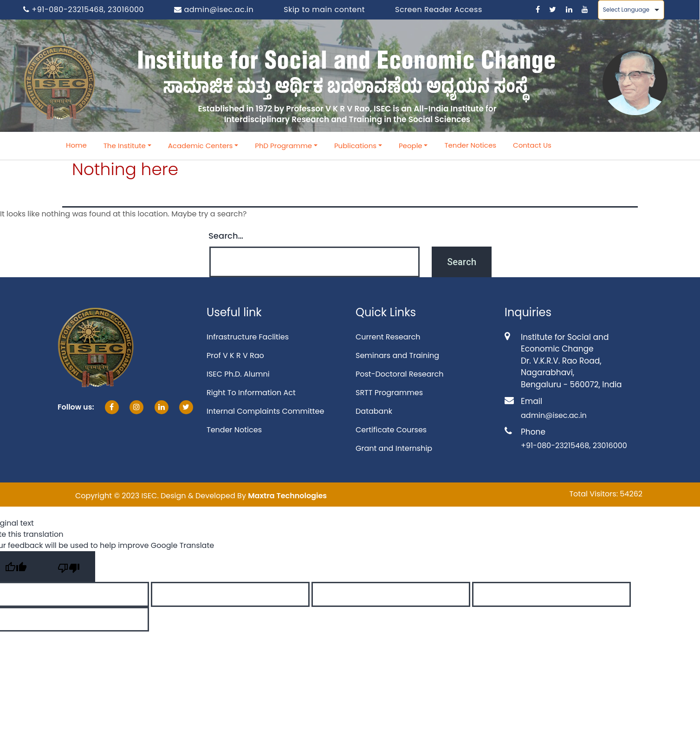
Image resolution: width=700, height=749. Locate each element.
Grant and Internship (394, 448)
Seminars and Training (397, 355)
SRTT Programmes (389, 393)
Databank (374, 411)
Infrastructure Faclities (248, 337)
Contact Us (532, 145)
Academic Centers (201, 146)
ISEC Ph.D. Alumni (238, 374)
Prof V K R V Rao (235, 355)
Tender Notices (470, 145)
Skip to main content (324, 10)
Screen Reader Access (439, 10)
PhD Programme (283, 146)
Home (76, 145)
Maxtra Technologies (287, 496)
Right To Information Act (251, 393)
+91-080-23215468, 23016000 (84, 10)
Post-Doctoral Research (399, 374)
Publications (355, 146)
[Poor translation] (69, 567)
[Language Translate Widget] (631, 10)
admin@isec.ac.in (214, 10)
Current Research (388, 337)
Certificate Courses (391, 430)
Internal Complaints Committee (265, 411)
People (411, 146)
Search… (226, 236)
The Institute (125, 146)
